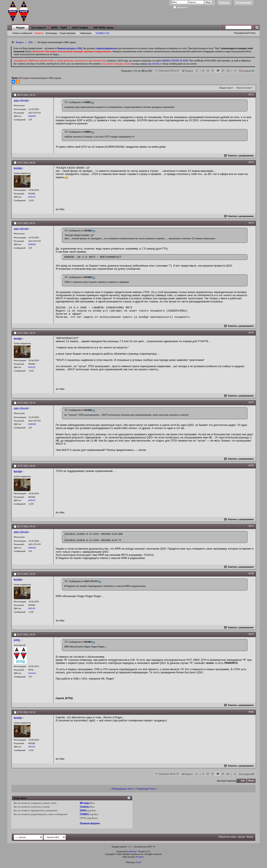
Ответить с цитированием (239, 156)
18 (218, 70)
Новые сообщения (22, 33)
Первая (187, 71)
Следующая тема (145, 789)
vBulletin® (133, 851)
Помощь (224, 3)
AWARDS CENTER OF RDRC (175, 61)
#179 (251, 634)
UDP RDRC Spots (103, 28)
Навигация (86, 33)
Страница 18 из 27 (169, 70)
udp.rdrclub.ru (155, 64)
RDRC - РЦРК (59, 28)
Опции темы (225, 88)
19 (223, 70)
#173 (251, 223)
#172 (251, 162)
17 (213, 70)
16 (208, 70)
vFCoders (140, 857)
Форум (20, 28)
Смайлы (85, 807)
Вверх (251, 781)
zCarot (138, 862)
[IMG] (83, 810)
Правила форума (90, 823)
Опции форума (68, 33)
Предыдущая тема (122, 789)
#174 (251, 333)
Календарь (52, 33)
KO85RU (32, 116)
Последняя (247, 71)
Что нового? (39, 28)
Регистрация (244, 3)
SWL (31, 42)
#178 (251, 574)
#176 (251, 465)
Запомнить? (181, 7)
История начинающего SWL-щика (40, 78)
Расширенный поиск (245, 33)
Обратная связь (227, 837)
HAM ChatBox (80, 28)
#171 (251, 95)
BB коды (85, 803)
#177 (251, 526)
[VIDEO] (84, 814)
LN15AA (32, 673)
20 (228, 70)
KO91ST (32, 197)
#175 (251, 402)
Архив (241, 837)
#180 (251, 712)
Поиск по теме (244, 88)
